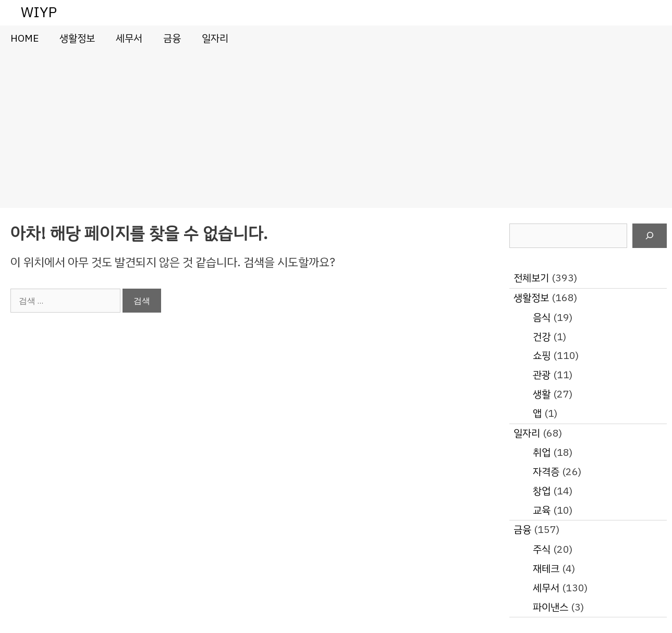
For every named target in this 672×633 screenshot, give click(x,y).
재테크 (546, 569)
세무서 (129, 38)
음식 (542, 318)
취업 (542, 452)
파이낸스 (551, 607)
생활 (542, 394)
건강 (542, 337)
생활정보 (77, 38)
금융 (172, 38)
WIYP (39, 12)
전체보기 (531, 278)
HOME (25, 38)
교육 (542, 510)
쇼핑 (542, 356)
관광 (542, 375)
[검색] (650, 236)
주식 (542, 549)
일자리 (215, 38)
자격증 (546, 472)
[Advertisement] (336, 130)
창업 (542, 491)
